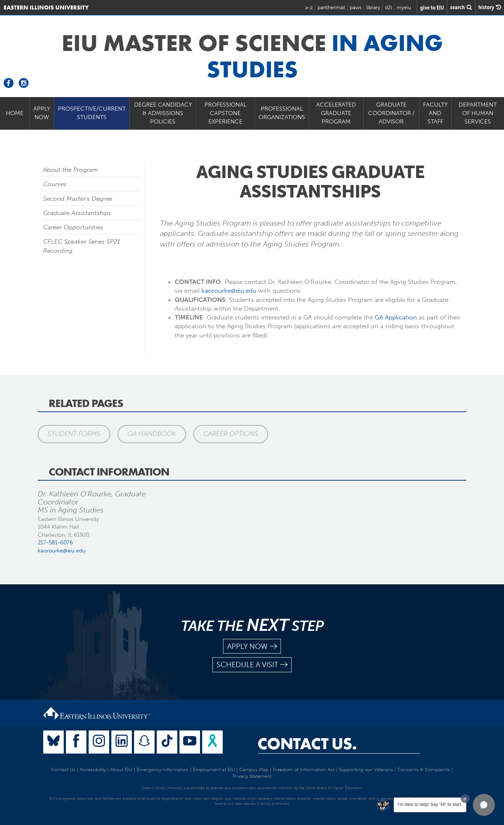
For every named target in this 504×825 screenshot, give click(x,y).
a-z (309, 8)
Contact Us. (307, 744)
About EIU (121, 769)
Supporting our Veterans (366, 769)
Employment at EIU (214, 769)
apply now (252, 646)
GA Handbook (152, 434)
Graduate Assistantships (77, 213)
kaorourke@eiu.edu (229, 291)
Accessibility (93, 769)
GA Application (396, 317)
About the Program (71, 170)
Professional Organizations (282, 113)
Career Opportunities (73, 227)
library (373, 8)
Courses (55, 184)
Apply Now (42, 113)
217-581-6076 (55, 543)
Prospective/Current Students (92, 113)
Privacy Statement (252, 776)
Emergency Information (163, 769)
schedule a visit (252, 665)
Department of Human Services (478, 113)
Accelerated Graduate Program (336, 113)
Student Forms (74, 434)
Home (15, 113)
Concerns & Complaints (424, 769)
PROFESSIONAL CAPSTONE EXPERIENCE (225, 113)
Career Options (231, 434)
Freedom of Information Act (304, 769)
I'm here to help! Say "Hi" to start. (430, 804)
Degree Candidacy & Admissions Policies (163, 113)
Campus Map (254, 769)
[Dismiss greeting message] (465, 799)
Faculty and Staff (435, 113)
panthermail (331, 8)
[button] (484, 805)
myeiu (404, 8)
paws (356, 8)
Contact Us (63, 769)
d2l (388, 8)
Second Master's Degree (78, 199)
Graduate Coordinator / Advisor (391, 113)
